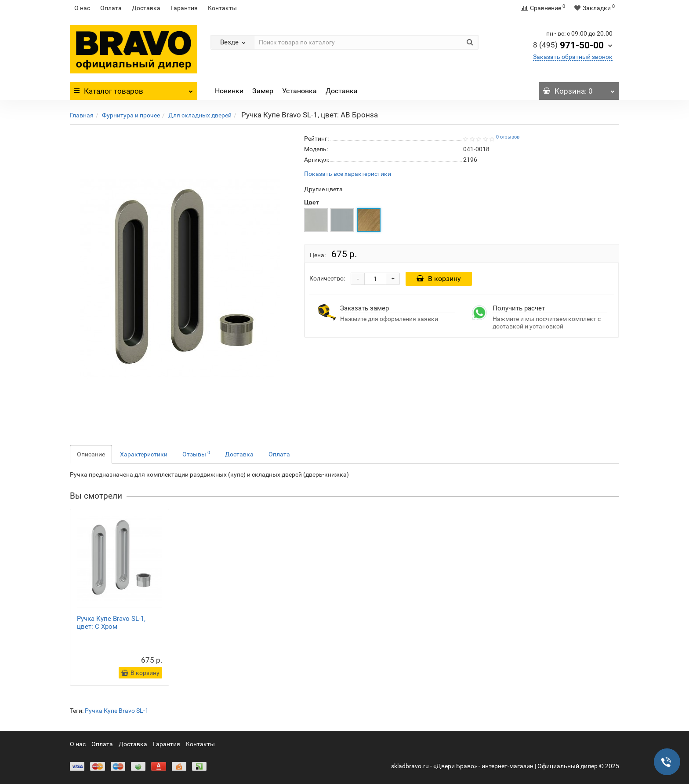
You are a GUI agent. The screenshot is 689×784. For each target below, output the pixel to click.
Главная (82, 115)
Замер (263, 91)
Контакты (222, 8)
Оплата (111, 8)
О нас (82, 8)
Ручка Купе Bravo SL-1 (117, 711)
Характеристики (144, 454)
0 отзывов (508, 137)
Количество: (327, 278)
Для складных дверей (200, 115)
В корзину (439, 279)
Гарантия (184, 8)
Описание (91, 454)
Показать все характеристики (348, 174)
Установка (299, 91)
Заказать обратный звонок (573, 57)
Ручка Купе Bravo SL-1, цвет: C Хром (111, 623)
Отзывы (196, 454)
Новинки (229, 91)
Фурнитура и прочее (131, 115)
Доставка (146, 8)
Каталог (134, 89)
